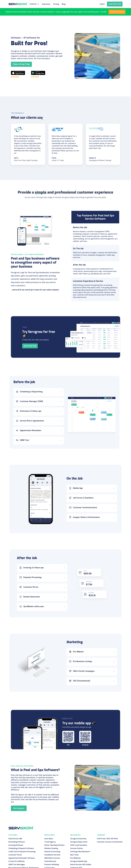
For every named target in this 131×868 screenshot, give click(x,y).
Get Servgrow (19, 808)
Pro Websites (75, 858)
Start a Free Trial (21, 64)
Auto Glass (49, 839)
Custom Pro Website (17, 861)
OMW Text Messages (17, 865)
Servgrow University (78, 839)
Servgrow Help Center (79, 842)
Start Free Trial (115, 4)
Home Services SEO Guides (81, 865)
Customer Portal (15, 855)
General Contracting (52, 852)
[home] (18, 4)
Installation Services (52, 855)
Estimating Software (17, 842)
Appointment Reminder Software (22, 858)
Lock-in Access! (117, 12)
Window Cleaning (51, 848)
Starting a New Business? (80, 852)
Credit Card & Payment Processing (22, 852)
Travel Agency (50, 842)
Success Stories (76, 848)
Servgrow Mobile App (79, 861)
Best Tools (74, 855)
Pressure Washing (52, 865)
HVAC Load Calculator (79, 845)
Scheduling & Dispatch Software (21, 848)
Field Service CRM (15, 839)
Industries (46, 4)
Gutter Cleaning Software (54, 845)
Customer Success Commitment (110, 842)
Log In (102, 4)
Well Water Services (52, 858)
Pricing (56, 4)
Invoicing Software (16, 845)
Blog (64, 4)
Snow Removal (50, 861)
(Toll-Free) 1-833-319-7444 (107, 839)
